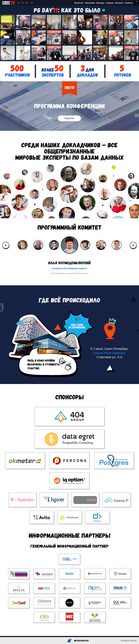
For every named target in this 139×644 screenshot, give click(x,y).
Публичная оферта (129, 640)
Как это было (81, 10)
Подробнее (69, 118)
